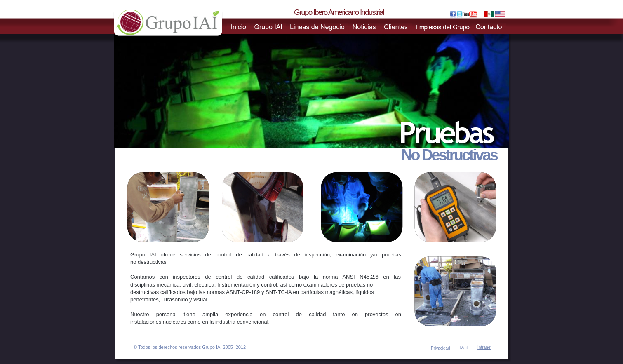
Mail (464, 348)
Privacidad (441, 348)
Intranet (484, 347)
